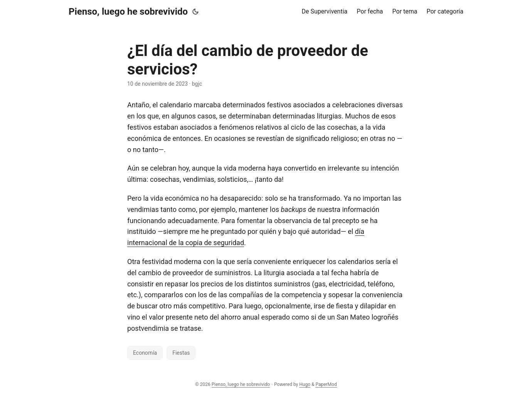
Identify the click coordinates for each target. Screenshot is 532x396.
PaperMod (326, 384)
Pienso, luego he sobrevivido (128, 12)
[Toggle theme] (195, 12)
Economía (145, 353)
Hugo (305, 384)
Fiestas (181, 353)
